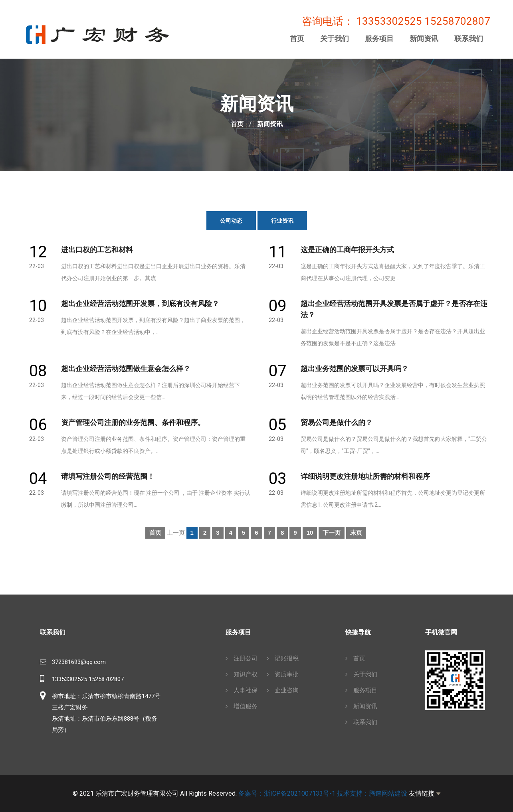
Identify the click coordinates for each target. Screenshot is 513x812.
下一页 (332, 532)
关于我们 (335, 39)
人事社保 (242, 690)
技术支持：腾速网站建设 (372, 793)
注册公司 (242, 658)
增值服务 (242, 706)
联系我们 (469, 39)
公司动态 (231, 221)
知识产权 (242, 674)
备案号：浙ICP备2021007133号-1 (287, 793)
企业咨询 (283, 690)
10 (310, 532)
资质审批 (283, 674)
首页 (297, 39)
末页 (356, 532)
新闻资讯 (424, 39)
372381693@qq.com (79, 662)
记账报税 (283, 658)
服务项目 (379, 39)
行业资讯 (282, 221)
